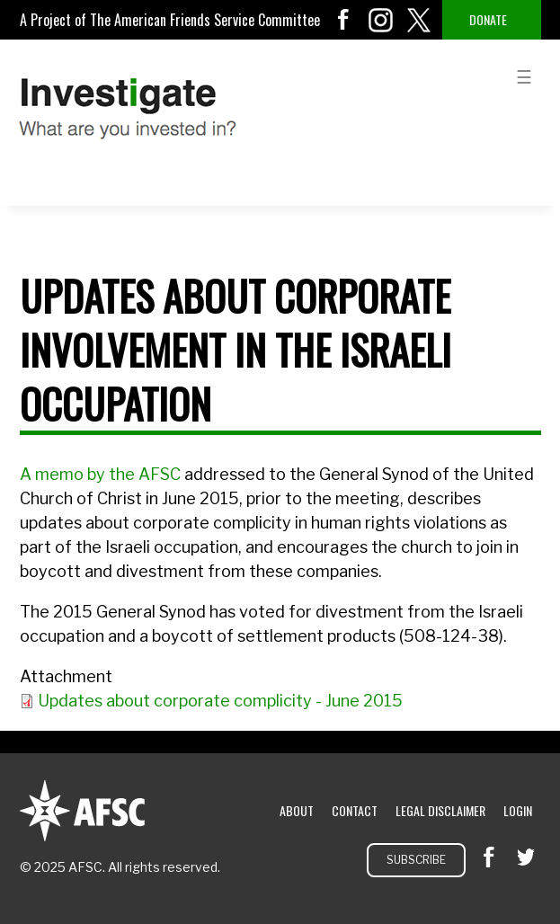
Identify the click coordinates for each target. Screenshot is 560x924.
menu (524, 76)
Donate (488, 19)
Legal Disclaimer (440, 810)
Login (518, 810)
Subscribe (416, 860)
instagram (381, 20)
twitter (419, 20)
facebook (343, 20)
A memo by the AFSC (102, 474)
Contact (355, 810)
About (297, 810)
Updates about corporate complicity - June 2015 (220, 701)
